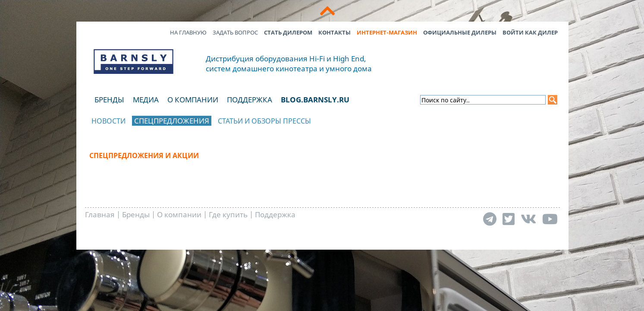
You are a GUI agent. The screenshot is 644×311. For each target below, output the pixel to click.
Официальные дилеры (460, 32)
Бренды (109, 100)
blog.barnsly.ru (315, 100)
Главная (100, 214)
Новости (108, 121)
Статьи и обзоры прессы (264, 121)
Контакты (335, 32)
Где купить (228, 214)
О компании (193, 100)
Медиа (146, 100)
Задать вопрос (235, 32)
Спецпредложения (172, 121)
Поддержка (250, 100)
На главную (188, 32)
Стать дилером (288, 32)
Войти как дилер (530, 32)
